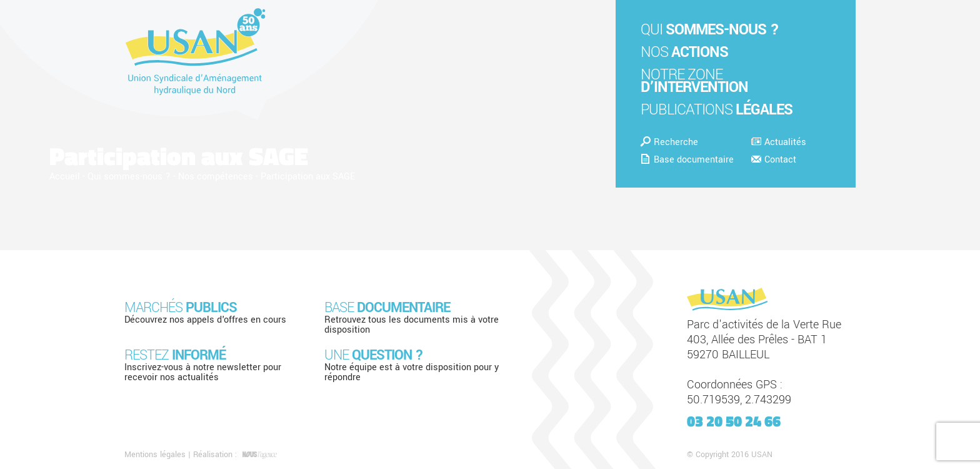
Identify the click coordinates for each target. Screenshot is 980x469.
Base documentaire (687, 160)
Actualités (779, 142)
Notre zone (694, 81)
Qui (710, 30)
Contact (774, 160)
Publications (717, 110)
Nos (684, 52)
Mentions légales (155, 455)
